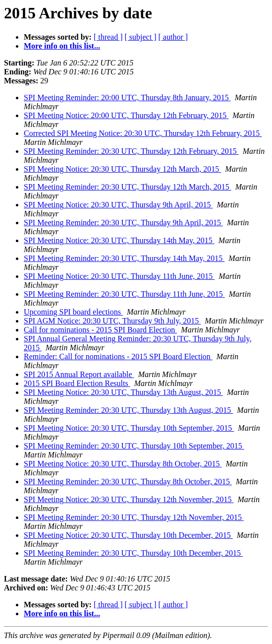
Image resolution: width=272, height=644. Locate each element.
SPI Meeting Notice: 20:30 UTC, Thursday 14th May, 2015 (119, 240)
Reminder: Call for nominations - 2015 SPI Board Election (118, 356)
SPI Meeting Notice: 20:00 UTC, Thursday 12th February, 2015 (126, 115)
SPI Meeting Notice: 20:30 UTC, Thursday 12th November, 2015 (129, 499)
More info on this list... (62, 46)
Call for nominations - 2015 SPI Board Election (100, 330)
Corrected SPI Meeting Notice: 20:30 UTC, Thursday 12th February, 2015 (143, 133)
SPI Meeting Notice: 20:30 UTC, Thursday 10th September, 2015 (129, 428)
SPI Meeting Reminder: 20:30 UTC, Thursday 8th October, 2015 (128, 482)
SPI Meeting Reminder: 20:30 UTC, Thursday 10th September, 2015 (134, 446)
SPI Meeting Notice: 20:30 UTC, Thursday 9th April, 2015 (118, 205)
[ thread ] (108, 37)
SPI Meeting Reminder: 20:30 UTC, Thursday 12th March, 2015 (128, 187)
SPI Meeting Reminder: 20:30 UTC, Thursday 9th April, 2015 (123, 223)
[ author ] (173, 37)
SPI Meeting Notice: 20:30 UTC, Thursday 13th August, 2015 (123, 392)
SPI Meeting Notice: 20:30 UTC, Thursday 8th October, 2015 (123, 464)
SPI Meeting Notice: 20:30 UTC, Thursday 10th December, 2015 (128, 535)
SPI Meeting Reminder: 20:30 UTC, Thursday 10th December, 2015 (133, 553)
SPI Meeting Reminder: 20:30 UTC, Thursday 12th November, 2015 (134, 517)
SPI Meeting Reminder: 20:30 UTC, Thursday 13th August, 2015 (128, 410)
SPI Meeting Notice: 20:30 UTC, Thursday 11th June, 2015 (119, 276)
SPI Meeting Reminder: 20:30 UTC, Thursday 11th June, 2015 (124, 294)
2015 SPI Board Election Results (77, 383)
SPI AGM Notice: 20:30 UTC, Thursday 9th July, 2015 (112, 321)
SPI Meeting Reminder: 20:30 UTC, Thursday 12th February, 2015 (131, 151)
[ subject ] (141, 37)
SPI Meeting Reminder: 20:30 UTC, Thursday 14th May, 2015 (124, 258)
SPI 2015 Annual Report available (79, 374)
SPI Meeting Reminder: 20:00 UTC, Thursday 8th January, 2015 (127, 97)
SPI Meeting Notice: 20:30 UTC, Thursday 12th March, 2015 (122, 169)
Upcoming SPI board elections (73, 312)
